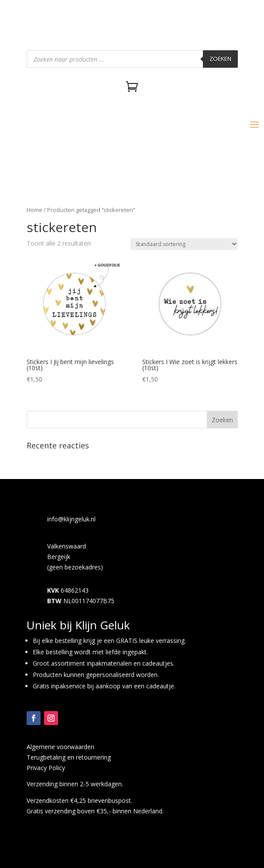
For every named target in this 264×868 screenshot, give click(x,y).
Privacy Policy (46, 768)
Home (34, 210)
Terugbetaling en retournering (69, 757)
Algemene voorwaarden (60, 747)
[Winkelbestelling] (184, 244)
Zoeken (220, 59)
